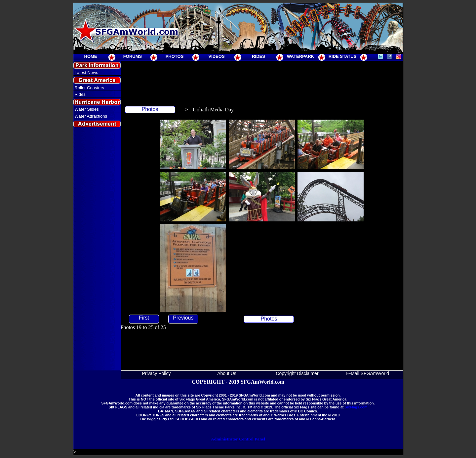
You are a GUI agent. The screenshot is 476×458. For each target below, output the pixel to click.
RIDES (258, 56)
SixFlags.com (356, 407)
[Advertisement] (97, 249)
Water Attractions (91, 116)
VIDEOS (216, 56)
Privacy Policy (156, 373)
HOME (91, 56)
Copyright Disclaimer (297, 373)
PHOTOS (175, 56)
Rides (80, 94)
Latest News (87, 73)
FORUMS (133, 56)
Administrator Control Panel (238, 439)
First (144, 318)
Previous (183, 318)
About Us (227, 373)
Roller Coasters (90, 88)
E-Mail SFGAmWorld (368, 373)
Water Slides (87, 109)
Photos (150, 109)
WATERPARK (300, 56)
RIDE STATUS (343, 56)
